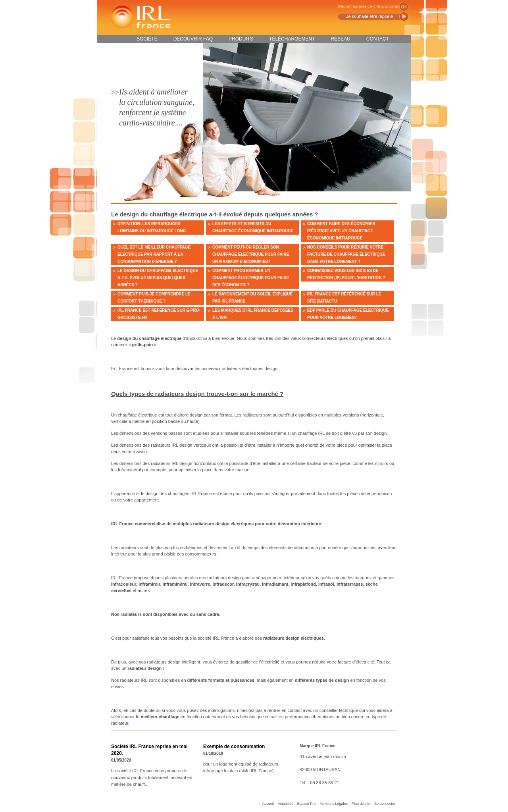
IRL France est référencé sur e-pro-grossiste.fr (159, 314)
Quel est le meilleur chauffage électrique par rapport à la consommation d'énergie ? (154, 254)
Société (147, 39)
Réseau (340, 39)
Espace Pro (307, 804)
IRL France (140, 17)
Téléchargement (292, 39)
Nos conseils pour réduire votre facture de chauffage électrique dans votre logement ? (346, 254)
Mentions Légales (334, 804)
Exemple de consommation (234, 746)
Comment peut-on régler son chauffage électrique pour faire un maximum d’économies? (251, 254)
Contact (378, 39)
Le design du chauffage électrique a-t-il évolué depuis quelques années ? (158, 278)
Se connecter (385, 804)
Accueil (268, 804)
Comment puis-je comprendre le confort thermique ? (154, 298)
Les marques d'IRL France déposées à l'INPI (253, 314)
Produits (241, 39)
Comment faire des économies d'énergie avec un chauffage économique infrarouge (341, 231)
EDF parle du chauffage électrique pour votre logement (348, 314)
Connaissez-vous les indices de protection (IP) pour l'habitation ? (346, 274)
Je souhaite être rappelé (369, 16)
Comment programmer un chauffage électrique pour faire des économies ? (251, 278)
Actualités (286, 804)
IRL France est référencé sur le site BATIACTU (344, 298)
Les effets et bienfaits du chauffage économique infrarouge (253, 227)
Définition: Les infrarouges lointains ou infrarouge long (152, 227)
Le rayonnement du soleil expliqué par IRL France (252, 298)
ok (404, 7)
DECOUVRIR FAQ (193, 39)
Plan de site (361, 804)
